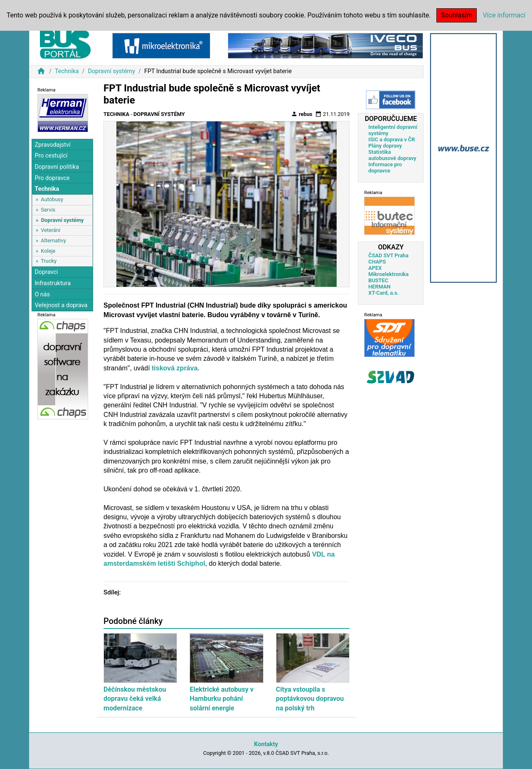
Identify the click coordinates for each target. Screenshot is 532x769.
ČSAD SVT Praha (388, 255)
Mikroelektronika (388, 274)
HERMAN (379, 287)
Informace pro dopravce (385, 168)
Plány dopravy (385, 146)
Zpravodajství (52, 145)
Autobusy (52, 199)
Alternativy (53, 240)
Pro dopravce (52, 178)
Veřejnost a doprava (61, 305)
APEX (375, 268)
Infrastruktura (53, 283)
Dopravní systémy (111, 71)
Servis (48, 210)
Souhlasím (457, 15)
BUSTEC (378, 280)
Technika (67, 71)
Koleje (48, 251)
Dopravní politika (57, 167)
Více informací (504, 15)
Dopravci (46, 272)
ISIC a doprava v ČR (392, 139)
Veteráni (50, 230)
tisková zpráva (175, 368)
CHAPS (377, 262)
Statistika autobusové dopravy (392, 155)
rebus (302, 114)
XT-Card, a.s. (383, 293)
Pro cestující (51, 156)
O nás (42, 295)
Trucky (49, 261)
